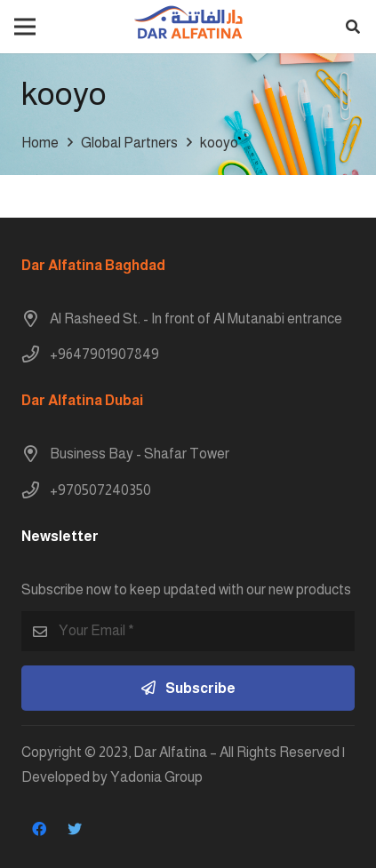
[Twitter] (75, 829)
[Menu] (25, 27)
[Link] (188, 27)
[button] (353, 27)
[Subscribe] (188, 688)
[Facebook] (39, 829)
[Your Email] (188, 631)
